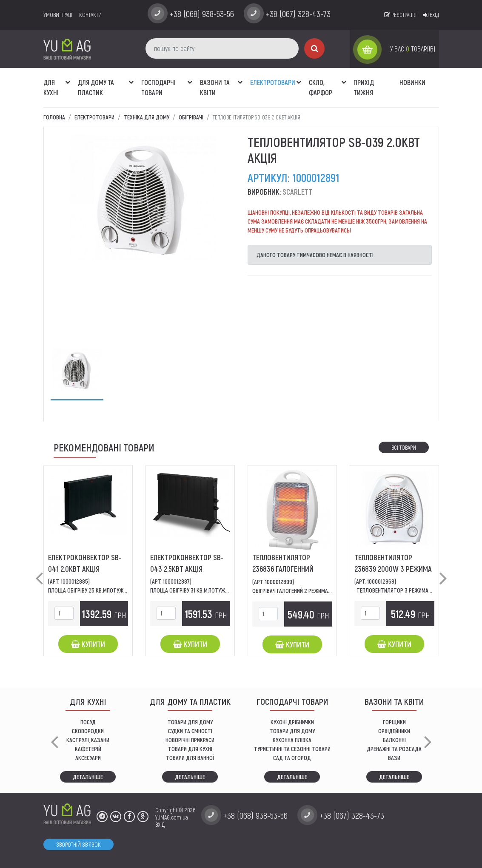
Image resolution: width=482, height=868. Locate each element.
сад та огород (292, 758)
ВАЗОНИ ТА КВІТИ (215, 87)
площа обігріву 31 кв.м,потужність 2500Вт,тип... (211, 590)
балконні (394, 740)
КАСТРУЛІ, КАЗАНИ (88, 740)
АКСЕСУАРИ (88, 758)
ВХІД (160, 824)
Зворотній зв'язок (78, 844)
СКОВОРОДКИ (88, 731)
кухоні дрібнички (292, 722)
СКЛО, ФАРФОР (321, 87)
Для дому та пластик (96, 87)
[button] (68, 78)
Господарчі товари (158, 87)
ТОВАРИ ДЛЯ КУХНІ (190, 749)
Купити (88, 644)
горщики (394, 722)
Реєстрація (400, 15)
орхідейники (394, 731)
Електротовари (273, 82)
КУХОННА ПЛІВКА (292, 740)
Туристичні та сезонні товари (292, 749)
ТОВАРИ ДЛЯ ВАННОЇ (190, 758)
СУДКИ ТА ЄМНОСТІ (190, 731)
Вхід (431, 15)
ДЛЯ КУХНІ (51, 87)
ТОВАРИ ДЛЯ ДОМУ (190, 722)
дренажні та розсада (394, 749)
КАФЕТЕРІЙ (88, 749)
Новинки (412, 82)
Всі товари (404, 447)
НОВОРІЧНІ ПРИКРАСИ (190, 740)
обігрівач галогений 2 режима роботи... (302, 591)
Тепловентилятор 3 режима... (394, 590)
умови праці (58, 15)
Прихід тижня (364, 87)
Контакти (90, 15)
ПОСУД (88, 722)
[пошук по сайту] (222, 48)
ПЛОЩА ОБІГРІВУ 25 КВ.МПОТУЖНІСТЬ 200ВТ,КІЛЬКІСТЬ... (115, 590)
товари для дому (292, 731)
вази (394, 758)
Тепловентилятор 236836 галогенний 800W (283, 569)
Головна (54, 117)
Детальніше (88, 777)
